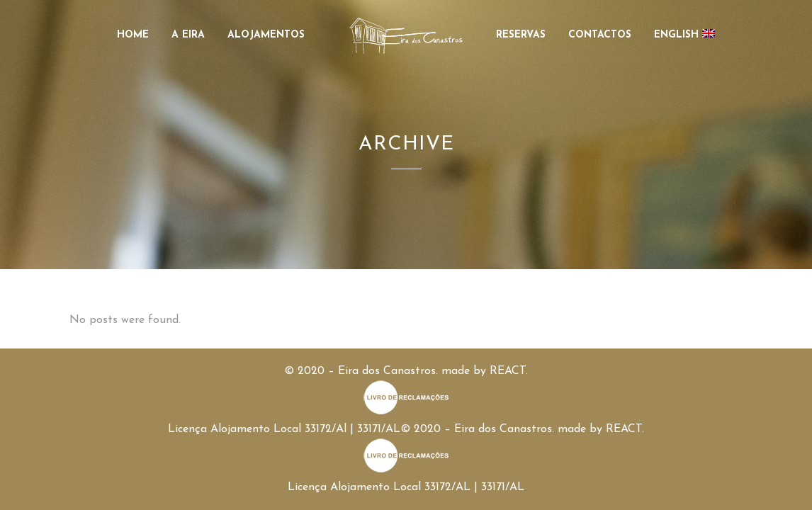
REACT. (509, 371)
